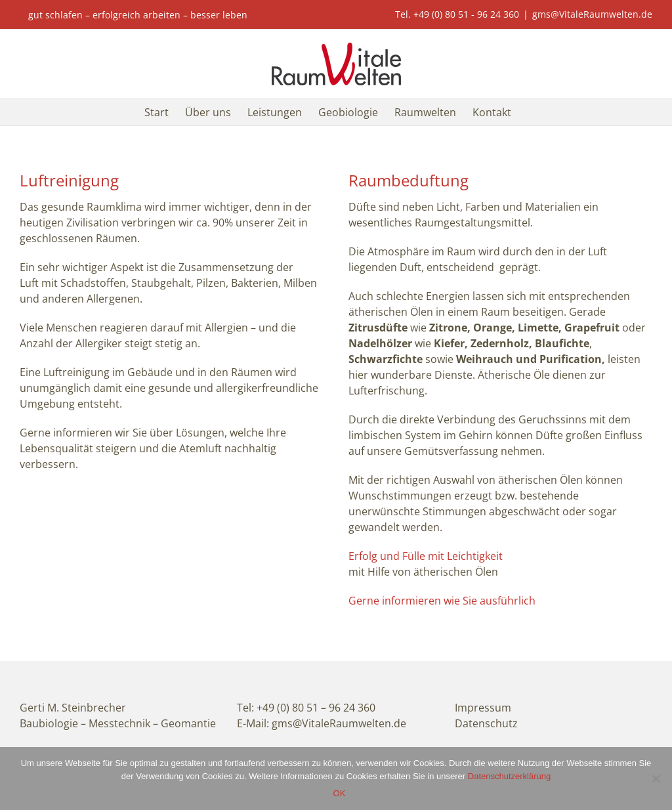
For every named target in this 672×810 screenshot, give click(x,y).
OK (340, 793)
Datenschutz (486, 723)
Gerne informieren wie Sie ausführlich (442, 601)
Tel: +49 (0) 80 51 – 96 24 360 (306, 708)
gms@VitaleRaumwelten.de (592, 14)
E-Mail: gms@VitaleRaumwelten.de (322, 723)
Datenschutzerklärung (509, 776)
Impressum (483, 708)
